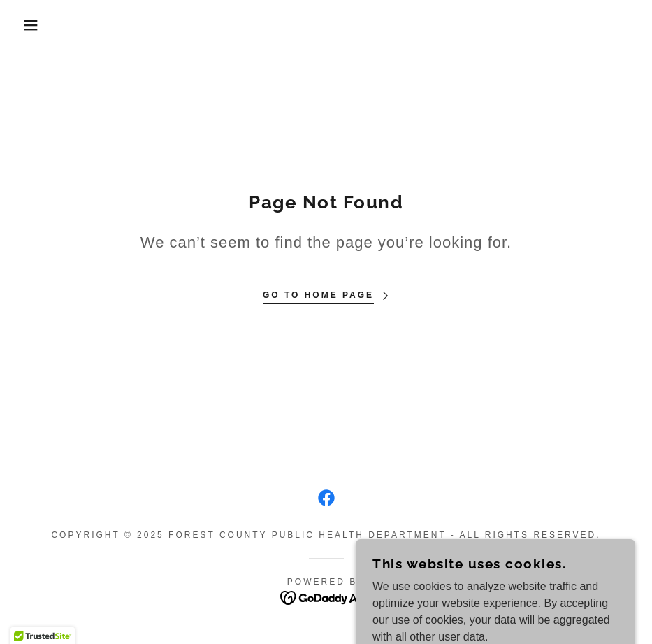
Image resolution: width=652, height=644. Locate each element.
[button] (32, 25)
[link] (326, 498)
